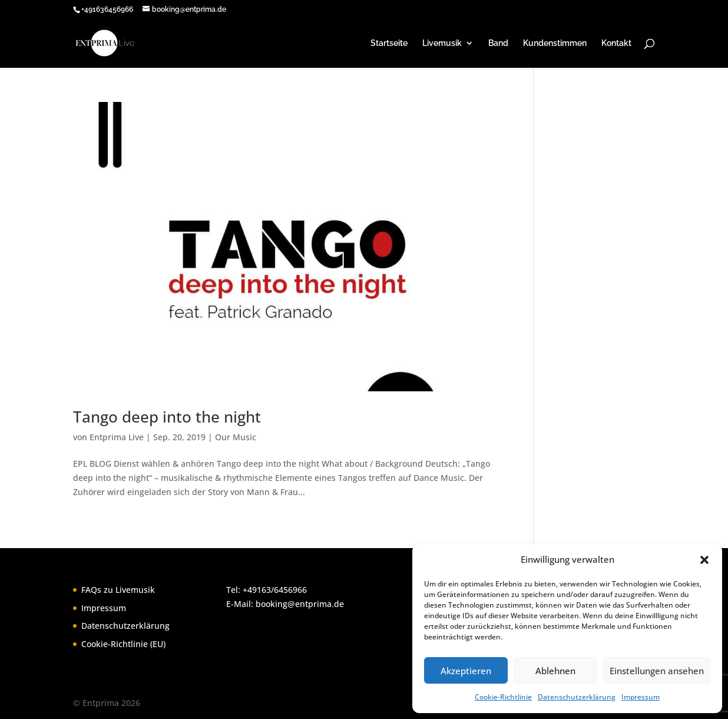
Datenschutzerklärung (577, 697)
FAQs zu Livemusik (118, 590)
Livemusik (442, 43)
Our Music (236, 437)
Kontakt (616, 43)
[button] (704, 560)
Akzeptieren (466, 671)
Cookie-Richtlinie (503, 697)
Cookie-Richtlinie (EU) (123, 644)
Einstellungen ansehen (657, 671)
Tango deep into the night (167, 417)
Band (498, 43)
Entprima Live (117, 437)
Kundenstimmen (555, 43)
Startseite (389, 43)
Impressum (641, 697)
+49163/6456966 (275, 590)
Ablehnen (555, 671)
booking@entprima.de (300, 604)
